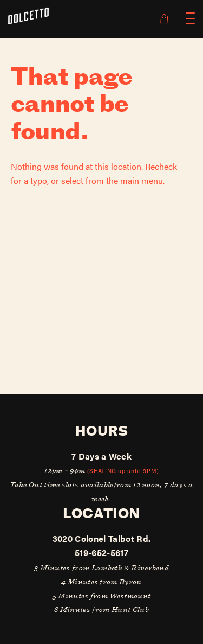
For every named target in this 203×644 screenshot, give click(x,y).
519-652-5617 (101, 553)
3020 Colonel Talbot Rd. (101, 538)
